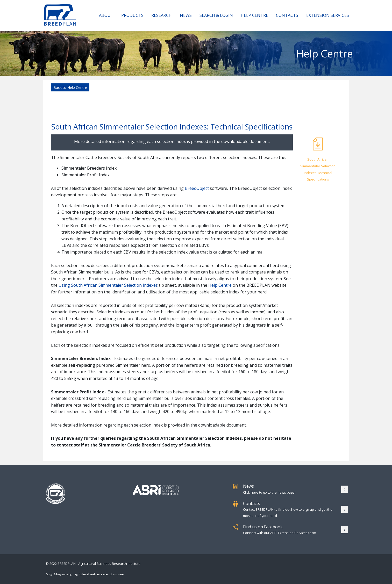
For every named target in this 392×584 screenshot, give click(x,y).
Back (70, 87)
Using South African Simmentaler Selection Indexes (108, 285)
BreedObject (197, 188)
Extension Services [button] (328, 15)
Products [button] (132, 15)
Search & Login (216, 15)
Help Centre (254, 15)
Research (162, 15)
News (186, 15)
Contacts (287, 15)
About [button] (106, 15)
